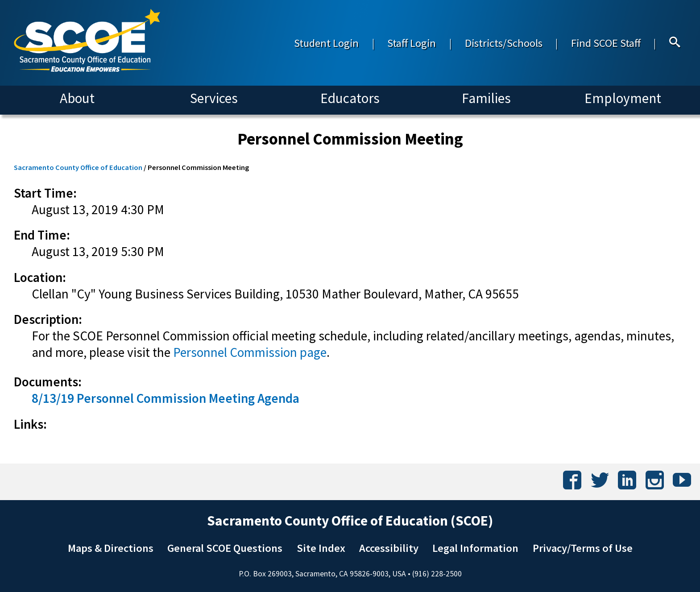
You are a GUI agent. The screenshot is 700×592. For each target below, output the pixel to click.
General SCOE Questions (225, 548)
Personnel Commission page (250, 352)
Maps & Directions (111, 548)
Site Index (321, 548)
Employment (623, 98)
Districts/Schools (504, 43)
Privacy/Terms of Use (583, 548)
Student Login (326, 43)
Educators (350, 98)
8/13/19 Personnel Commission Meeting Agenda (166, 398)
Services (214, 98)
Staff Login (412, 43)
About (77, 98)
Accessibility (389, 548)
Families (486, 98)
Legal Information (475, 548)
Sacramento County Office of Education (78, 167)
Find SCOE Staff (606, 43)
